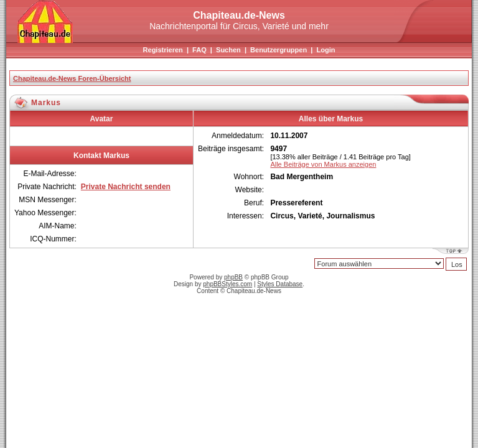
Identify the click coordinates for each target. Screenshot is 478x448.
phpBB (233, 277)
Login (326, 50)
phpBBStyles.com (227, 284)
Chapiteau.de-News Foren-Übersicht (72, 78)
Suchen (228, 50)
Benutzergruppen (279, 50)
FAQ (199, 50)
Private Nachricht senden (126, 187)
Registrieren (163, 50)
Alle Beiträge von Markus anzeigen (323, 164)
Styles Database (280, 284)
